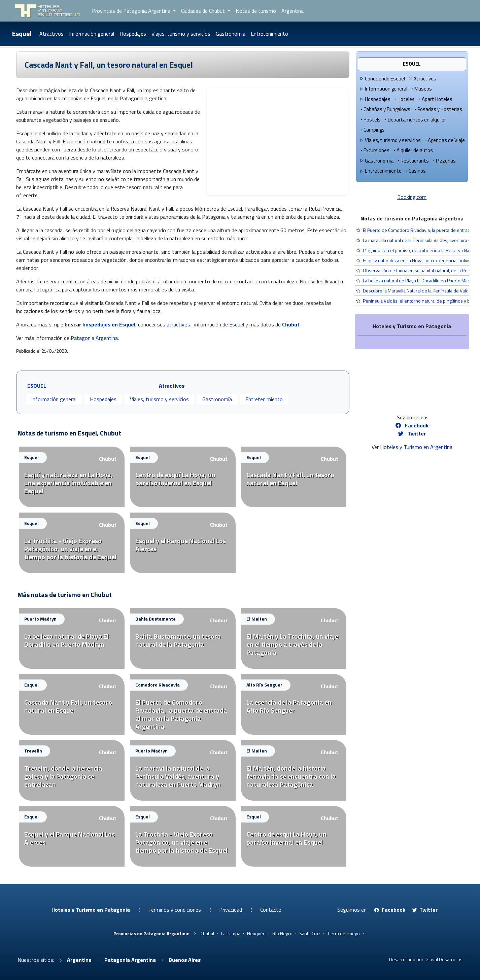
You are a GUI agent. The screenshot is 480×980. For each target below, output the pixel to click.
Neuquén (256, 933)
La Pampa (231, 933)
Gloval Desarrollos (444, 959)
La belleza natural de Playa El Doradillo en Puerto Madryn (420, 281)
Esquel (22, 33)
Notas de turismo (256, 11)
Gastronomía (231, 34)
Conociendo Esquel (382, 79)
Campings (372, 130)
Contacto (271, 910)
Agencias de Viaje (444, 140)
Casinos (415, 171)
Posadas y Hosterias (438, 109)
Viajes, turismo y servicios (181, 34)
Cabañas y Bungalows (385, 109)
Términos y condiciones (175, 910)
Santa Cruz (310, 933)
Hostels (370, 120)
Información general (92, 34)
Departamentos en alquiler (415, 120)
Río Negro (282, 933)
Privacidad (231, 910)
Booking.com (412, 197)
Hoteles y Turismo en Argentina (416, 447)
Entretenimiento (269, 34)
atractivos (178, 324)
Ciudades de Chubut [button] (204, 11)
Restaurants (413, 161)
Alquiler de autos (413, 150)
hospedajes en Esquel (109, 324)
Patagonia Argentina (94, 338)
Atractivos (52, 34)
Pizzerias (444, 161)
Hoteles (404, 99)
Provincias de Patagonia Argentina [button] (132, 11)
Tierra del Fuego (344, 933)
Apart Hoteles (435, 99)
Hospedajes (133, 34)
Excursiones (374, 150)
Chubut (291, 324)
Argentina (293, 11)
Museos (421, 89)
